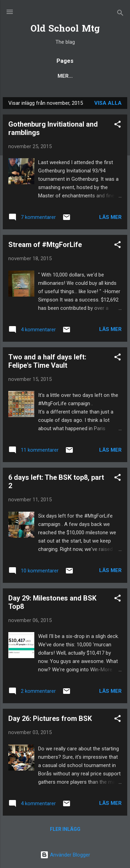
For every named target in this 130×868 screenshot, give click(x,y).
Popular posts (64, 76)
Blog (23, 76)
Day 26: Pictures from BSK (50, 718)
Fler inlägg (65, 829)
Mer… (106, 76)
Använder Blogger (65, 855)
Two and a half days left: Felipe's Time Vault (47, 361)
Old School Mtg (65, 29)
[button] (118, 125)
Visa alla (108, 103)
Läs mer (110, 217)
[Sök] (120, 14)
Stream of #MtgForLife (45, 245)
